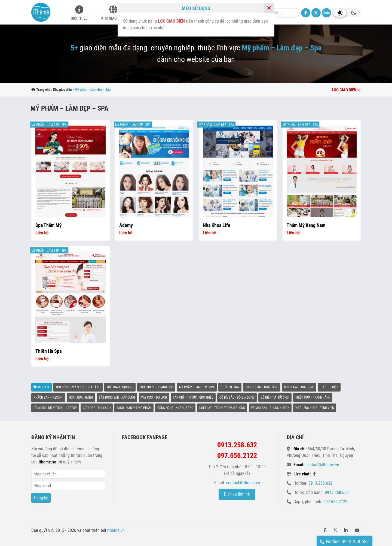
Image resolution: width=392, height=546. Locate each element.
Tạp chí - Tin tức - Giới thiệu (193, 398)
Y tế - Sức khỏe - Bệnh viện (315, 408)
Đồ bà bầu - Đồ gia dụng (237, 398)
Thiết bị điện (329, 387)
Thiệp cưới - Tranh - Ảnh (313, 398)
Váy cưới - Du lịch (154, 398)
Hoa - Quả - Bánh (81, 398)
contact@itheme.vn (243, 483)
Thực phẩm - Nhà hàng (262, 387)
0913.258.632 (320, 483)
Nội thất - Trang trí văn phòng (222, 408)
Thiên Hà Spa (48, 351)
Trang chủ (41, 90)
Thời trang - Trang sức (156, 387)
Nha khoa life (217, 225)
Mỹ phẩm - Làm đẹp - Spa (49, 125)
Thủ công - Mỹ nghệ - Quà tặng (78, 387)
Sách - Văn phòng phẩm (134, 408)
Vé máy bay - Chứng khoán (270, 408)
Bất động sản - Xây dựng (117, 398)
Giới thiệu (79, 18)
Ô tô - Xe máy (230, 387)
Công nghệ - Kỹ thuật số (175, 408)
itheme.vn (116, 530)
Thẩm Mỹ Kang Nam (306, 225)
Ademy (126, 225)
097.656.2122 (335, 502)
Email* (68, 486)
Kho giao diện (113, 18)
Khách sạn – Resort (48, 398)
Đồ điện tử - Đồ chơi (275, 398)
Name (68, 474)
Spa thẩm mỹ (48, 225)
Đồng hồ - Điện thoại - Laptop (55, 408)
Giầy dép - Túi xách (97, 408)
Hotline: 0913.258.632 (344, 542)
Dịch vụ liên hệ (237, 494)
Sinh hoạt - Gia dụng (299, 387)
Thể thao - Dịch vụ (120, 387)
